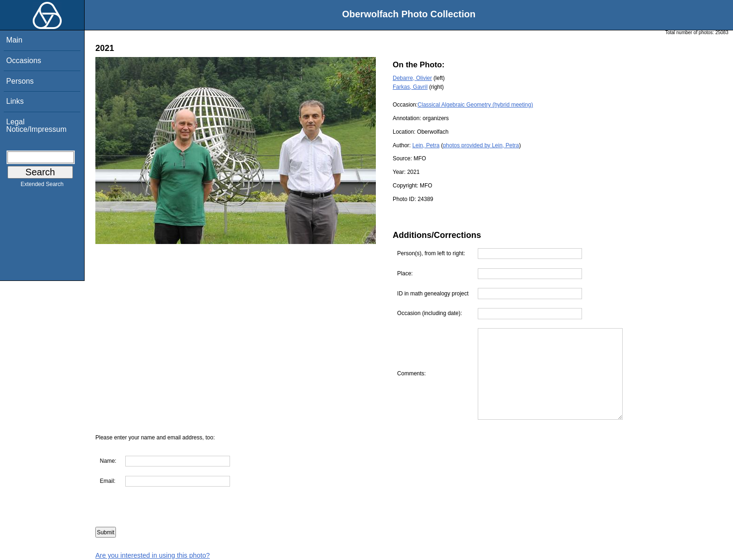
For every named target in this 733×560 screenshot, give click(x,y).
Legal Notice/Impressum (36, 126)
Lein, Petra (426, 145)
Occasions (24, 61)
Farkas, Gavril (410, 87)
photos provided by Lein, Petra (481, 145)
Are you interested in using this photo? (153, 555)
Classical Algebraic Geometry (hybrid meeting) (475, 105)
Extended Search (42, 186)
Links (15, 101)
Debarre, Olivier (412, 78)
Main (14, 40)
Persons (20, 81)
